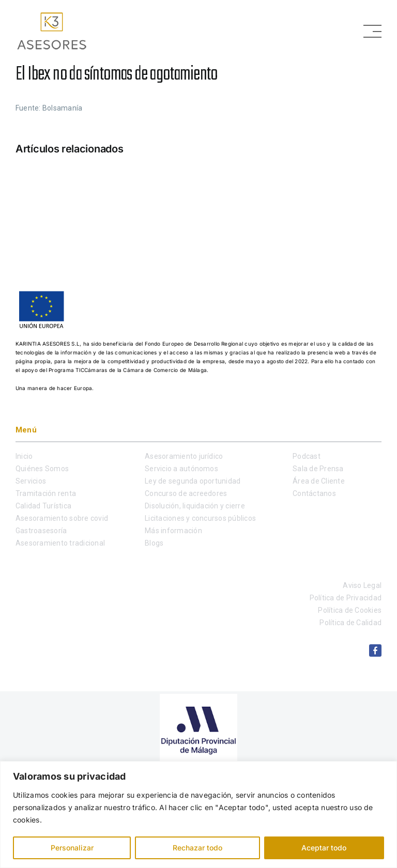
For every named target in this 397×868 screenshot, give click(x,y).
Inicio (24, 456)
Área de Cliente (319, 481)
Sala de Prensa (318, 469)
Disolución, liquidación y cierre (195, 506)
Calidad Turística (43, 506)
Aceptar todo (324, 848)
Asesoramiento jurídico (184, 456)
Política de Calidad (350, 623)
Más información (173, 531)
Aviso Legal (362, 585)
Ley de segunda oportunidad (193, 481)
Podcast (307, 456)
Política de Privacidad (346, 598)
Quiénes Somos (42, 469)
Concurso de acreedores (186, 493)
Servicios (31, 481)
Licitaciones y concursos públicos (200, 518)
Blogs (154, 543)
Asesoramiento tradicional (60, 543)
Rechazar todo (197, 848)
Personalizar (72, 848)
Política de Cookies (350, 610)
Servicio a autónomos (181, 469)
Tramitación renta (46, 493)
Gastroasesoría (41, 531)
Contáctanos (314, 493)
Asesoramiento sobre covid (62, 518)
